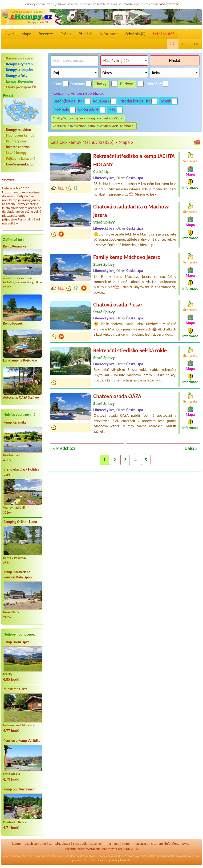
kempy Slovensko (20, 81)
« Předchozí (64, 448)
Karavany (77, 84)
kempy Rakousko (121, 860)
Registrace (141, 844)
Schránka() (135, 34)
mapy (178, 856)
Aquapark (101, 101)
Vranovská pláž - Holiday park (21, 472)
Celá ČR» (59, 142)
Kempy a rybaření (20, 64)
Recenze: (8, 179)
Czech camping (35, 844)
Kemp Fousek (13, 323)
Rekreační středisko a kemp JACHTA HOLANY (134, 160)
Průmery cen (16, 141)
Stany (57, 84)
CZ (173, 44)
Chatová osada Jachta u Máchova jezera (131, 211)
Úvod (9, 34)
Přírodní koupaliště (135, 101)
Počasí (66, 34)
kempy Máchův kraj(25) (93, 142)
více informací (169, 4)
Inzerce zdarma (18, 147)
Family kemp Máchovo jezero (127, 257)
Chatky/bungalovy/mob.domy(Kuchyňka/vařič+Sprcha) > (93, 126)
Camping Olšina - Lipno (20, 522)
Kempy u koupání (20, 70)
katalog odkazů (157, 856)
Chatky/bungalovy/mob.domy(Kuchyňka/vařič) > (87, 118)
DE (184, 44)
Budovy (127, 84)
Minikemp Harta (15, 689)
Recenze (46, 34)
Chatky (101, 84)
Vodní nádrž (88, 110)
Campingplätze (60, 844)
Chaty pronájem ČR (21, 87)
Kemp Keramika (14, 246)
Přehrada (61, 110)
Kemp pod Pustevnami (20, 789)
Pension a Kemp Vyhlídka (22, 741)
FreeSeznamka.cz (19, 164)
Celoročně (153, 84)
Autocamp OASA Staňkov (21, 397)
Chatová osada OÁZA (117, 396)
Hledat (175, 61)
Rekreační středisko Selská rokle (130, 350)
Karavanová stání (19, 58)
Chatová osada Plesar (118, 304)
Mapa (26, 34)
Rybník (165, 101)
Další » (191, 448)
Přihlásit (86, 34)
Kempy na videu (19, 130)
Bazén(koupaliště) (69, 101)
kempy (17, 844)
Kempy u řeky (17, 76)
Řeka (112, 110)
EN (196, 44)
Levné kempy (16, 153)
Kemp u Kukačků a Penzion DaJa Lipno (18, 575)
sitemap (157, 844)
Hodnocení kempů (20, 135)
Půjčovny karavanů (21, 159)
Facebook (80, 844)
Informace (109, 34)
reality (81, 856)
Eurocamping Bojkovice (20, 360)
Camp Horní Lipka (16, 642)
